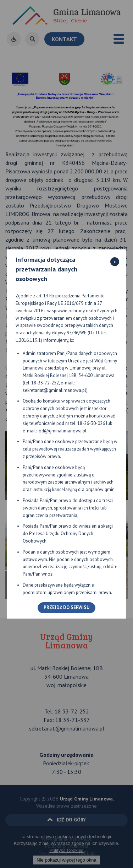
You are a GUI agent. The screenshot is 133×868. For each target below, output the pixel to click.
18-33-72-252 (45, 383)
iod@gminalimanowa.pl (62, 431)
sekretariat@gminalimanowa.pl (54, 390)
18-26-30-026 (91, 423)
